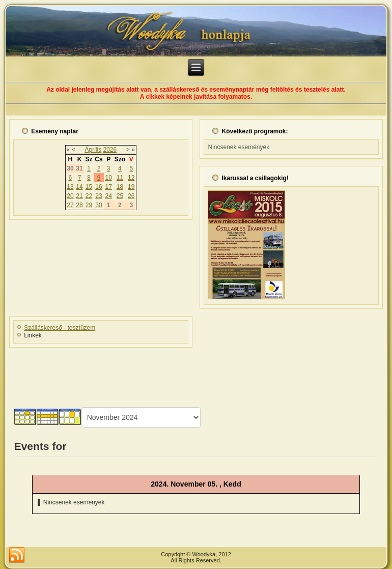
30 (99, 205)
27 (70, 205)
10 (108, 178)
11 (120, 178)
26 (131, 196)
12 (131, 178)
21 (79, 196)
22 (89, 196)
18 (120, 187)
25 (120, 196)
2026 (110, 150)
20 (70, 196)
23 (99, 196)
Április (93, 150)
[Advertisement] (196, 374)
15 (89, 187)
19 (131, 187)
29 (89, 205)
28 (79, 205)
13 (70, 187)
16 (99, 187)
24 (108, 196)
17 (108, 187)
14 (79, 187)
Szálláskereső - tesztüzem (60, 328)
